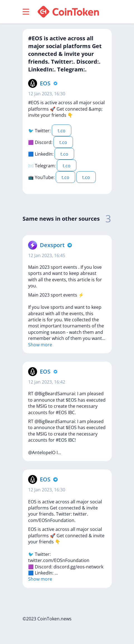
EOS (45, 83)
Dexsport (52, 245)
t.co (62, 131)
